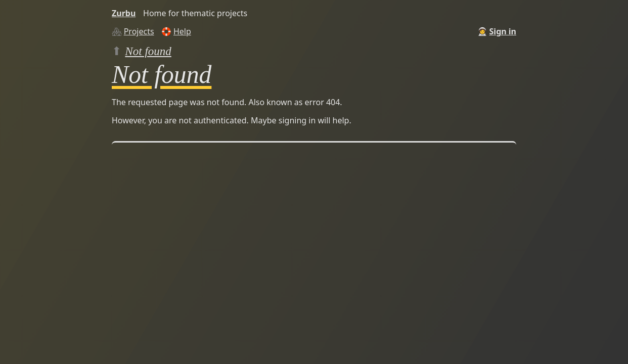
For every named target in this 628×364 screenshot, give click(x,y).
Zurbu (124, 13)
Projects (139, 31)
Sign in (503, 31)
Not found (148, 51)
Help (182, 31)
